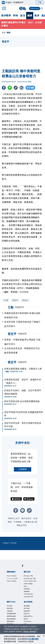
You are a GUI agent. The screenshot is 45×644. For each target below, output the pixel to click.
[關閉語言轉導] (44, 626)
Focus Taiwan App (30, 581)
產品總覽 (27, 606)
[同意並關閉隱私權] (44, 636)
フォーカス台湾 (12, 579)
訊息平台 (27, 614)
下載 (40, 2)
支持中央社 (35, 9)
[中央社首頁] (22, 8)
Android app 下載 (30, 579)
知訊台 (26, 619)
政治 (23, 16)
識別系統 (10, 608)
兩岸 (37, 16)
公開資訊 (10, 611)
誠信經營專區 (11, 619)
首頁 (4, 33)
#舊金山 (25, 300)
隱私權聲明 (11, 621)
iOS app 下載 (28, 576)
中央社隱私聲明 (33, 639)
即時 (16, 16)
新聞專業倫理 (11, 616)
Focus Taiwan (12, 576)
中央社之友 (28, 621)
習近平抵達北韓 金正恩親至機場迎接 (22, 401)
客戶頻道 (27, 608)
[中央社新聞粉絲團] (23, 566)
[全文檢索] (42, 9)
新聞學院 (27, 592)
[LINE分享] (10, 88)
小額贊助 (23, 469)
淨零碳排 (27, 589)
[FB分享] (4, 88)
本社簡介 (10, 606)
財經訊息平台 (28, 616)
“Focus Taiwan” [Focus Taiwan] (30, 631)
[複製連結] (16, 88)
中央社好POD (28, 597)
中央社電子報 (28, 594)
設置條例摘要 (11, 614)
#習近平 (15, 300)
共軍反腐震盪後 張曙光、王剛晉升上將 (23, 369)
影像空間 (27, 611)
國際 (30, 16)
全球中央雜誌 (28, 584)
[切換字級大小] (22, 88)
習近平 (12, 362)
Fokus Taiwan (12, 581)
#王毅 (6, 300)
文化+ (26, 586)
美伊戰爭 (6, 16)
